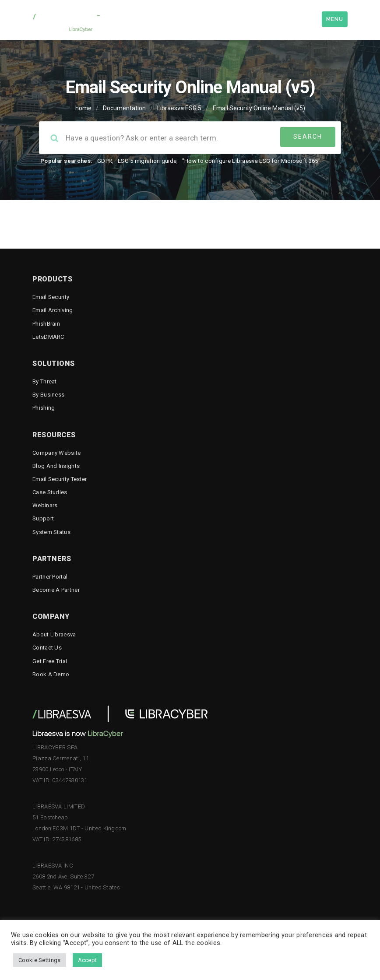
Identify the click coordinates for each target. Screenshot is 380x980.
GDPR (105, 161)
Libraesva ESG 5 (179, 108)
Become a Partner (56, 590)
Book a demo (51, 674)
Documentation (124, 108)
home (83, 108)
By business (48, 395)
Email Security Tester (60, 479)
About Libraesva (54, 634)
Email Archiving (53, 310)
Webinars (45, 505)
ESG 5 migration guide (147, 161)
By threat (45, 381)
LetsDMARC (48, 337)
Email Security (51, 297)
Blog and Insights (56, 466)
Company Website (57, 453)
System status (51, 532)
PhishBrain (46, 324)
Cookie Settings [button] (40, 960)
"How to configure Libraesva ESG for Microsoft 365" (251, 161)
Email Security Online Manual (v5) (259, 108)
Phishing (44, 408)
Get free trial (50, 661)
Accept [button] (88, 960)
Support (43, 518)
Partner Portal (50, 577)
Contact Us (47, 648)
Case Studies (50, 492)
